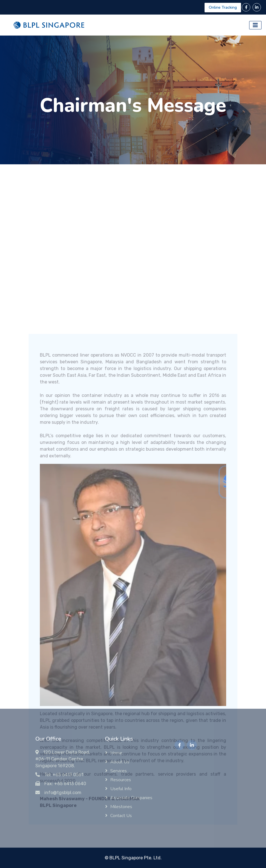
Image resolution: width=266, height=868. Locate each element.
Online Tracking (223, 7)
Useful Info (121, 789)
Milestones (121, 807)
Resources (121, 780)
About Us (120, 762)
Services (119, 771)
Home (116, 753)
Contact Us (121, 816)
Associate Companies (131, 798)
